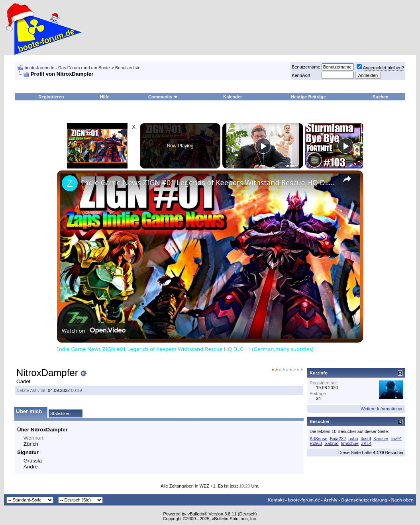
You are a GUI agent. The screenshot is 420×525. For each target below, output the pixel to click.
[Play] (263, 146)
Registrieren (51, 97)
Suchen (381, 97)
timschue (350, 443)
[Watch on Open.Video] (94, 331)
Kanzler (381, 439)
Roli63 (316, 443)
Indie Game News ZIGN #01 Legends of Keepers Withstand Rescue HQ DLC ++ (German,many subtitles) (209, 182)
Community (163, 97)
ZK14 (366, 443)
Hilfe (105, 97)
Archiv (330, 500)
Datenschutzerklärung (364, 500)
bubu (353, 439)
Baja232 (338, 439)
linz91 (396, 439)
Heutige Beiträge (308, 97)
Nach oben (402, 500)
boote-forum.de (304, 500)
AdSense (319, 439)
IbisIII (366, 439)
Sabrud (331, 443)
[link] (70, 183)
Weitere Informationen (382, 409)
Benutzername (306, 67)
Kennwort (301, 75)
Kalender (233, 97)
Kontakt (276, 500)
